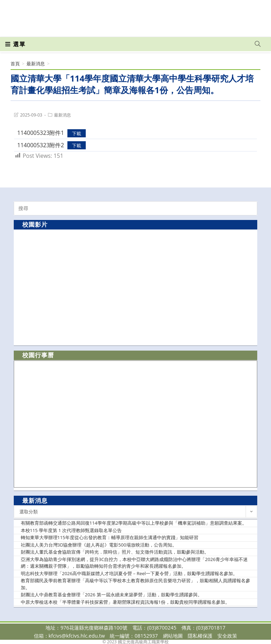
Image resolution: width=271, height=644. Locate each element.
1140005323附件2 (41, 145)
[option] (135, 287)
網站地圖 (173, 636)
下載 (77, 133)
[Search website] (258, 44)
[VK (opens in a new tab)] (248, 15)
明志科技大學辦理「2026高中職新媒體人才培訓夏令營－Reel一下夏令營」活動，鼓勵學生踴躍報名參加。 (129, 573)
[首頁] (15, 64)
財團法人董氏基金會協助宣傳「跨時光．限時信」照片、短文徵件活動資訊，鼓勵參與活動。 (115, 552)
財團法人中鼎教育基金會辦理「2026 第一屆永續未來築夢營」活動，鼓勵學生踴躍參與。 (112, 595)
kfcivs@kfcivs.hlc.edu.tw (77, 636)
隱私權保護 (200, 636)
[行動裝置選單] (16, 44)
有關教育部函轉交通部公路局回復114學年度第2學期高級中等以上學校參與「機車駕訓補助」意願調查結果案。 (134, 523)
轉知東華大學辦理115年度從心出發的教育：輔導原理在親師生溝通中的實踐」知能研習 (110, 537)
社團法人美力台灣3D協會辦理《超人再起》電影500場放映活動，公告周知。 (99, 545)
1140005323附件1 (41, 133)
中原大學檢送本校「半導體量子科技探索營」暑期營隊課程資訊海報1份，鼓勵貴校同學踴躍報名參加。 (125, 602)
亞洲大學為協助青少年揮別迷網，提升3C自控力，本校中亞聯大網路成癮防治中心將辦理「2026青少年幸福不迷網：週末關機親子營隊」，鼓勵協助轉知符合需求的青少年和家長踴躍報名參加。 (134, 563)
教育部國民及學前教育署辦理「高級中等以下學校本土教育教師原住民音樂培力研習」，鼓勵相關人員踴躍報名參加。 (135, 584)
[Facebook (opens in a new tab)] (217, 15)
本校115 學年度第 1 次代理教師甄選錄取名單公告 (71, 530)
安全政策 (227, 636)
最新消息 (62, 115)
